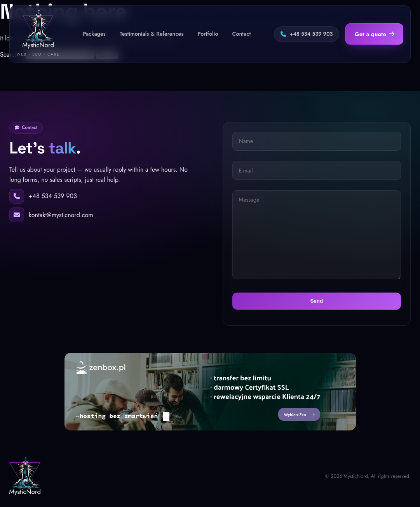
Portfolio (208, 34)
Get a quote (375, 34)
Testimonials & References (152, 34)
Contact (241, 34)
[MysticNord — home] (38, 34)
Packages (94, 34)
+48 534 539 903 (307, 34)
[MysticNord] (25, 476)
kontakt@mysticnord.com (61, 215)
